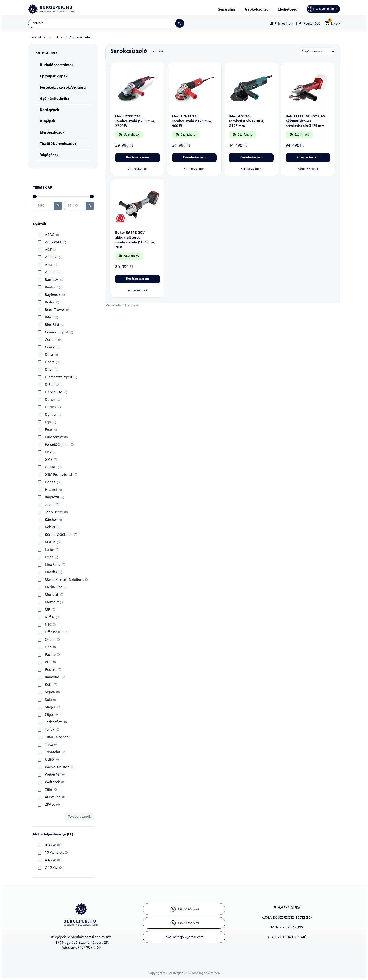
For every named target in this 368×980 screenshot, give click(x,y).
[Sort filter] (316, 52)
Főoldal (36, 38)
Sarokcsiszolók (137, 169)
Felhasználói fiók (287, 909)
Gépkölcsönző (257, 10)
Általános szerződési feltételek (287, 919)
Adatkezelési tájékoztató (287, 941)
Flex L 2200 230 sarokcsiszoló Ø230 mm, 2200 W (135, 122)
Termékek (55, 38)
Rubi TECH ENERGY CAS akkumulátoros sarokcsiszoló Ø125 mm (305, 122)
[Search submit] (179, 23)
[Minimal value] (63, 197)
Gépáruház (227, 10)
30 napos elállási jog (287, 930)
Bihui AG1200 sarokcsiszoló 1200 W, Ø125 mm (247, 122)
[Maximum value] (75, 206)
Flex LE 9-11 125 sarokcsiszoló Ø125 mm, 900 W (192, 122)
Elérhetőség (287, 10)
